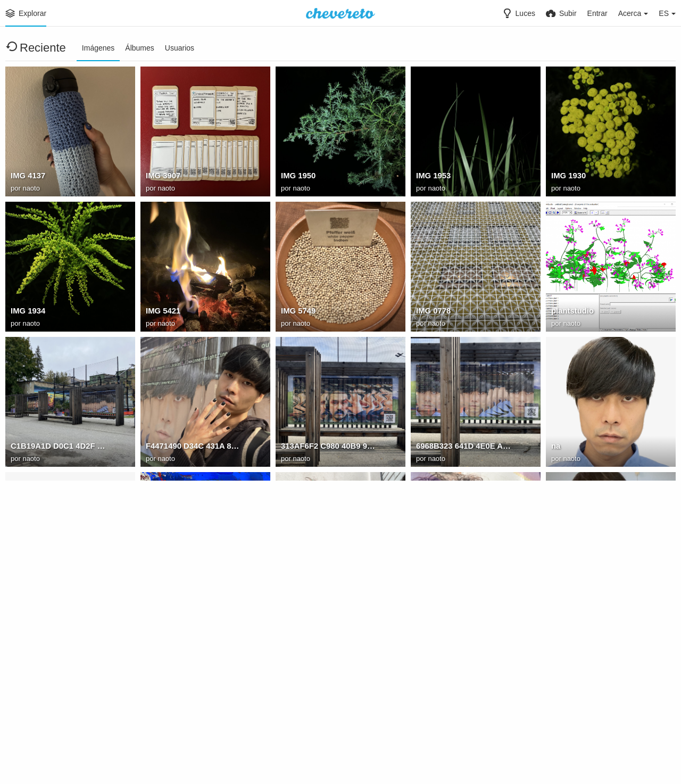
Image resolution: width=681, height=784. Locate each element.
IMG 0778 (433, 312)
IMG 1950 (297, 177)
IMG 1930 (568, 177)
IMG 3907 (162, 177)
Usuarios (180, 48)
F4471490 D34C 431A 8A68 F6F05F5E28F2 (193, 448)
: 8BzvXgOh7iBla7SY (588, 583)
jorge (20, 583)
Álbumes (139, 48)
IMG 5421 (162, 312)
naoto (31, 189)
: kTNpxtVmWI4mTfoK (185, 583)
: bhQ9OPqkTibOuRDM (457, 718)
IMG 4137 (27, 177)
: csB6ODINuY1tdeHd (184, 718)
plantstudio (571, 312)
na (555, 448)
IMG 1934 (27, 312)
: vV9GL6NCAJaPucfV (455, 583)
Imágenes (98, 48)
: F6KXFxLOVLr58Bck (319, 583)
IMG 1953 (433, 177)
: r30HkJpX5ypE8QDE (319, 718)
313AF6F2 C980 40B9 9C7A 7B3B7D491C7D (329, 448)
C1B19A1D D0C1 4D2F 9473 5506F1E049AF (58, 448)
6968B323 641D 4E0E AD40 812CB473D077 (464, 448)
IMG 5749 (297, 312)
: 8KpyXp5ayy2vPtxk (47, 718)
